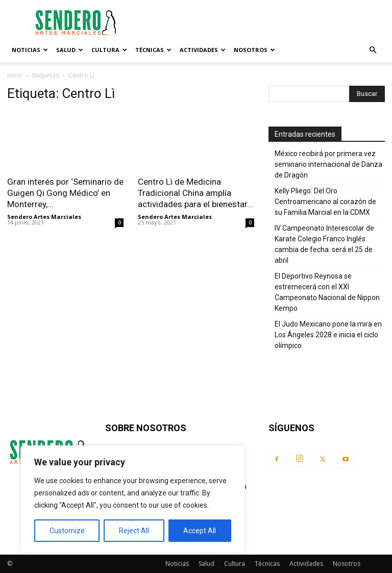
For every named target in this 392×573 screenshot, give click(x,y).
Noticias (30, 50)
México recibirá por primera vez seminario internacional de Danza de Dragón (328, 164)
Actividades (203, 50)
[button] (373, 50)
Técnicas (153, 50)
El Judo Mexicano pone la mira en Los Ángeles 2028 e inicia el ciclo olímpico (328, 335)
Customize (67, 531)
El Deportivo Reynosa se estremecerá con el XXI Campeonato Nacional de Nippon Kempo (327, 292)
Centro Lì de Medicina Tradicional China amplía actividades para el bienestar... (195, 193)
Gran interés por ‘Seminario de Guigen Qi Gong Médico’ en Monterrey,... (65, 193)
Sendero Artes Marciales (44, 217)
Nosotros (254, 50)
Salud (70, 50)
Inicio (15, 75)
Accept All (200, 531)
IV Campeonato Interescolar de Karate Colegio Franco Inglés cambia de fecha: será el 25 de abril (324, 244)
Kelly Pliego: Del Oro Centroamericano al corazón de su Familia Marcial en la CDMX (325, 202)
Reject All (134, 531)
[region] (133, 499)
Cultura (109, 50)
